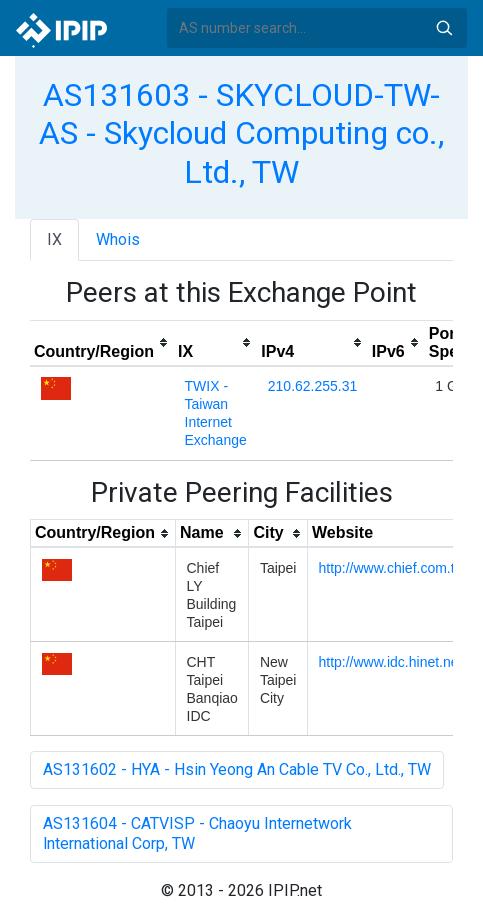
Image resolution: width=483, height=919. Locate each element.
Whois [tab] (118, 239)
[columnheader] (102, 343)
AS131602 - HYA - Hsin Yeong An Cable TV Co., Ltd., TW (237, 769)
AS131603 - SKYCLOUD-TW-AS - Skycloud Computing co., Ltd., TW (241, 133)
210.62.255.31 (313, 386)
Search (444, 28)
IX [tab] (54, 239)
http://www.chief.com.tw (391, 568)
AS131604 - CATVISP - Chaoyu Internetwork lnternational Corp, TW (197, 833)
